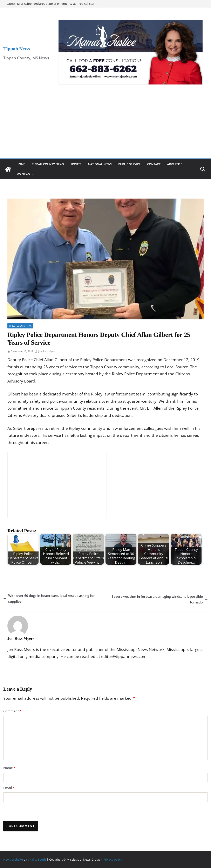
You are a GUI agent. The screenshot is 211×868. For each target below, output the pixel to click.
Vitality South (37, 859)
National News (100, 164)
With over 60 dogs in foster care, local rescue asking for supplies (49, 599)
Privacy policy (113, 859)
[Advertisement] (105, 128)
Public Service (129, 164)
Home (21, 164)
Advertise (175, 164)
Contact (154, 164)
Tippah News (17, 49)
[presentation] (32, 812)
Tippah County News (48, 164)
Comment (12, 711)
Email (9, 788)
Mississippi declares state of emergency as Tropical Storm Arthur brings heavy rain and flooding (57, 6)
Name (9, 768)
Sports (76, 164)
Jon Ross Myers (47, 351)
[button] (32, 174)
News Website (13, 859)
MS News (23, 174)
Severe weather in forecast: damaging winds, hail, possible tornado (160, 599)
